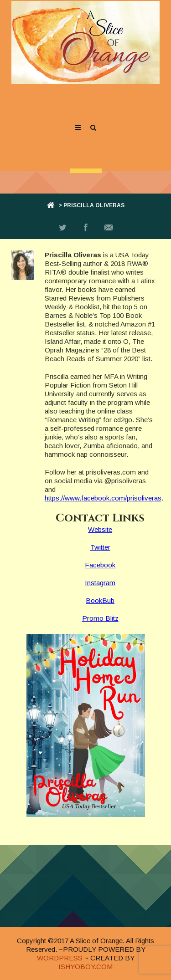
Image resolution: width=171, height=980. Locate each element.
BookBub (100, 600)
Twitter (100, 547)
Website (100, 529)
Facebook (100, 565)
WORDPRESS (60, 958)
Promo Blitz (100, 618)
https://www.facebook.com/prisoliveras (103, 498)
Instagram (100, 583)
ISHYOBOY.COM (85, 967)
